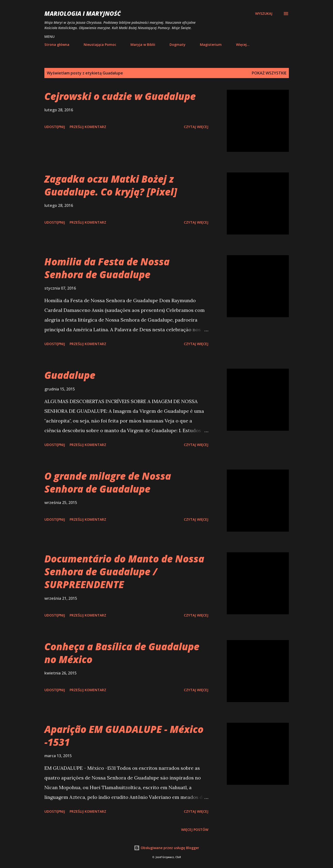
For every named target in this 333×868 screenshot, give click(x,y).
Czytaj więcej (196, 127)
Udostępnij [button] (55, 127)
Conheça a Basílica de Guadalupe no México (122, 653)
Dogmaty (178, 45)
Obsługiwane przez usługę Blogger (166, 848)
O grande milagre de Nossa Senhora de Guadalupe (108, 482)
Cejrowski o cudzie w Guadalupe (120, 96)
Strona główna (57, 45)
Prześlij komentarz (88, 127)
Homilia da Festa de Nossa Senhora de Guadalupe (107, 268)
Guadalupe (70, 375)
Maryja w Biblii (143, 45)
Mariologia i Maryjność (83, 13)
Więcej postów (195, 830)
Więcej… (243, 45)
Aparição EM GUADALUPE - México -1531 (124, 736)
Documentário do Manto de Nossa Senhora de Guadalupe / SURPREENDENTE (124, 572)
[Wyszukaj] (264, 14)
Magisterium (211, 45)
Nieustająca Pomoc (100, 45)
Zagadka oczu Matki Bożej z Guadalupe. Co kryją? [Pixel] (111, 185)
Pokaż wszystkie (269, 73)
